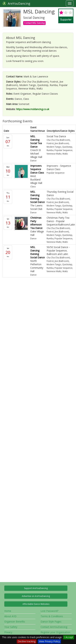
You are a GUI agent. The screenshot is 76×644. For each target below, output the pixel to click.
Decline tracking (27, 641)
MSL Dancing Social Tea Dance (36, 141)
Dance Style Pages (51, 622)
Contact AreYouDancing (54, 627)
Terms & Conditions (52, 616)
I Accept (69, 637)
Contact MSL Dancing (34, 23)
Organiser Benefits (15, 622)
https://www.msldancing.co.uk (33, 109)
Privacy (8, 632)
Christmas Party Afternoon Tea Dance (36, 223)
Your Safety (11, 627)
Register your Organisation (55, 632)
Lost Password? (49, 611)
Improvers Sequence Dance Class (37, 169)
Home (8, 611)
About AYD (10, 616)
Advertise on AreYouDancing (36, 596)
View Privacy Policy (49, 641)
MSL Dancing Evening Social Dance (37, 197)
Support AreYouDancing (36, 588)
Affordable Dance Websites (36, 604)
